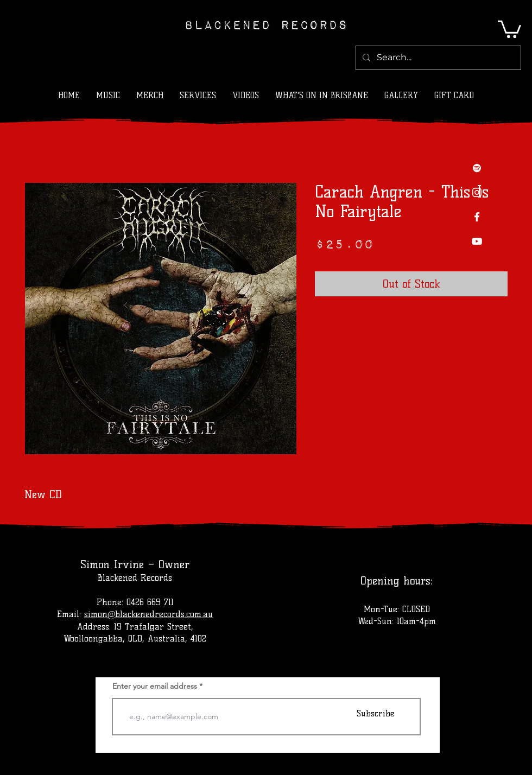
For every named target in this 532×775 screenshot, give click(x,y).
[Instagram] (477, 192)
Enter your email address (155, 686)
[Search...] (437, 58)
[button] (509, 28)
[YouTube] (477, 241)
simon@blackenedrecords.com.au (149, 614)
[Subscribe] (376, 713)
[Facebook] (477, 217)
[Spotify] (477, 168)
